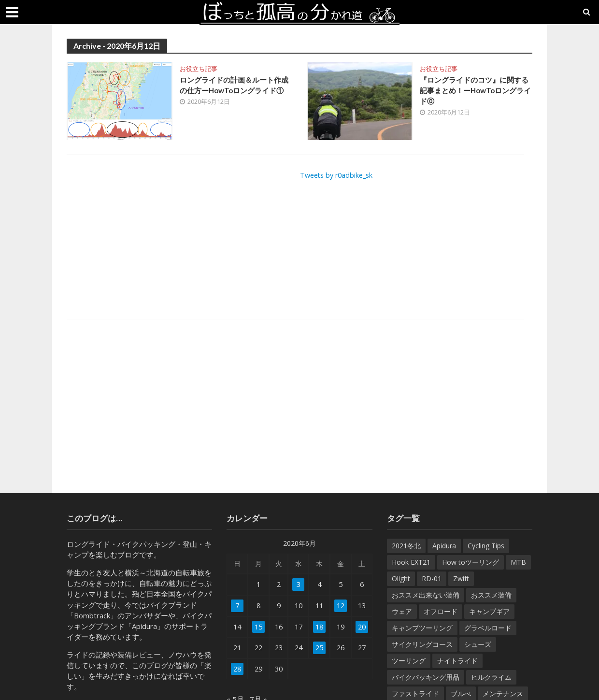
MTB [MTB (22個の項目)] (518, 562)
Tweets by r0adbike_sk (339, 175)
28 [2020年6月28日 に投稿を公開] (238, 670)
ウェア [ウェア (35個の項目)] (402, 611)
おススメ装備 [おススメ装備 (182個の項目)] (491, 595)
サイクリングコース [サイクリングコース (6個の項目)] (422, 644)
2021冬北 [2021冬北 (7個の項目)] (406, 546)
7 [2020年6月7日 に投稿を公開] (237, 606)
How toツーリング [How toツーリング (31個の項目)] (471, 562)
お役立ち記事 (199, 69)
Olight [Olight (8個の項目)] (401, 579)
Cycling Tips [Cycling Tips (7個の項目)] (486, 546)
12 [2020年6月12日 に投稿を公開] (340, 606)
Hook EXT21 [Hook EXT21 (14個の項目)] (411, 562)
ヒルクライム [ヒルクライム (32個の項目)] (491, 677)
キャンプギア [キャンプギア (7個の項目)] (489, 611)
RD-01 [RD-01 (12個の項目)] (432, 579)
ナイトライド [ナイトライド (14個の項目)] (457, 661)
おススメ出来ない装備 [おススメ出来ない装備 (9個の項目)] (426, 595)
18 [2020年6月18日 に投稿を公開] (319, 628)
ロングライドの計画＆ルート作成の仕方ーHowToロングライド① (235, 92)
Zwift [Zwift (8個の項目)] (461, 579)
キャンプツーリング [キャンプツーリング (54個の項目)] (422, 628)
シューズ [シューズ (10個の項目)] (478, 644)
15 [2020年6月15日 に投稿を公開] (259, 628)
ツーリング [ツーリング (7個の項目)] (409, 661)
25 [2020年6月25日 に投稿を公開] (319, 649)
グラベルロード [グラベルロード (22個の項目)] (488, 628)
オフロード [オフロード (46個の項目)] (441, 611)
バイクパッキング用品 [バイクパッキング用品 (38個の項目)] (426, 677)
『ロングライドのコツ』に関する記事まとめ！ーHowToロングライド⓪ (475, 92)
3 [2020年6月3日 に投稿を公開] (298, 585)
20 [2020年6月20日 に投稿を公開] (361, 628)
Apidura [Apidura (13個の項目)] (444, 546)
